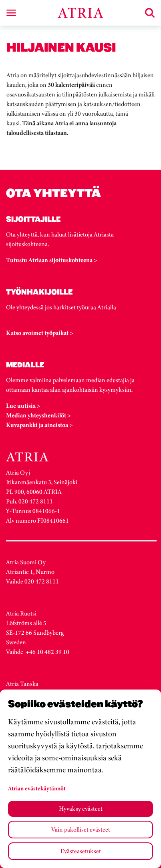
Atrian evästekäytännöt (37, 788)
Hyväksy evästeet (81, 809)
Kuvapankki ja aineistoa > (39, 425)
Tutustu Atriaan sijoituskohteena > (52, 260)
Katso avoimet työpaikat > (40, 333)
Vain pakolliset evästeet (81, 829)
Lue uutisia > (23, 406)
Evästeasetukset (81, 851)
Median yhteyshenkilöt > (38, 415)
